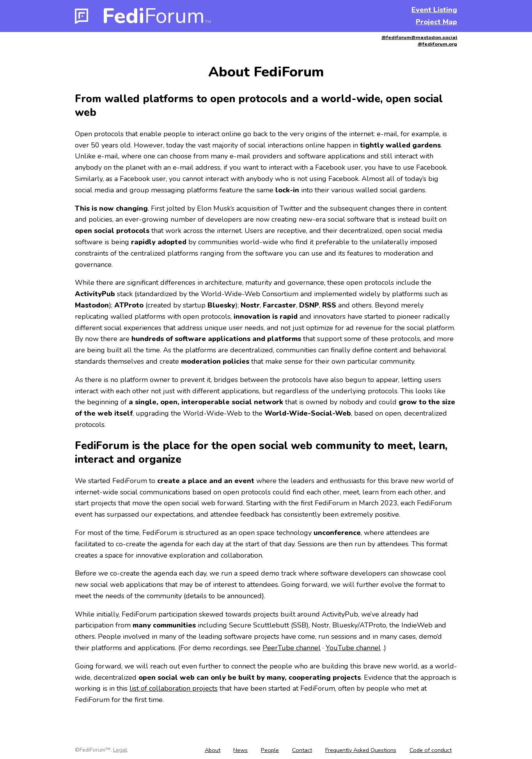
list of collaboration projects (174, 688)
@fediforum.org (437, 44)
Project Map (436, 22)
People (270, 750)
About (213, 750)
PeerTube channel (292, 648)
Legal (120, 750)
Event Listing (434, 10)
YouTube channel (353, 648)
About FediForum (266, 72)
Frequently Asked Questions (361, 750)
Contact (302, 750)
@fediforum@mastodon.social (419, 37)
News (240, 750)
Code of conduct (431, 750)
